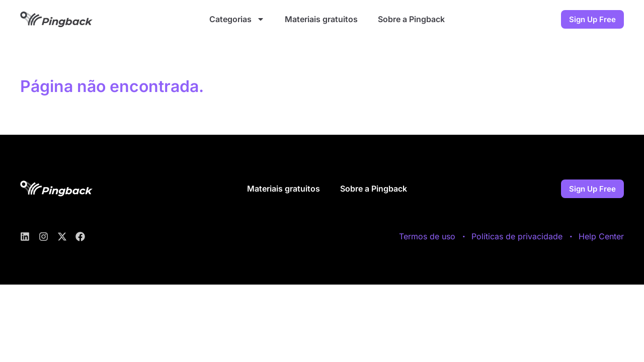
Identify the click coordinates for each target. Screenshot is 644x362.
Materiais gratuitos (321, 19)
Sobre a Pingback (411, 19)
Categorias (237, 19)
